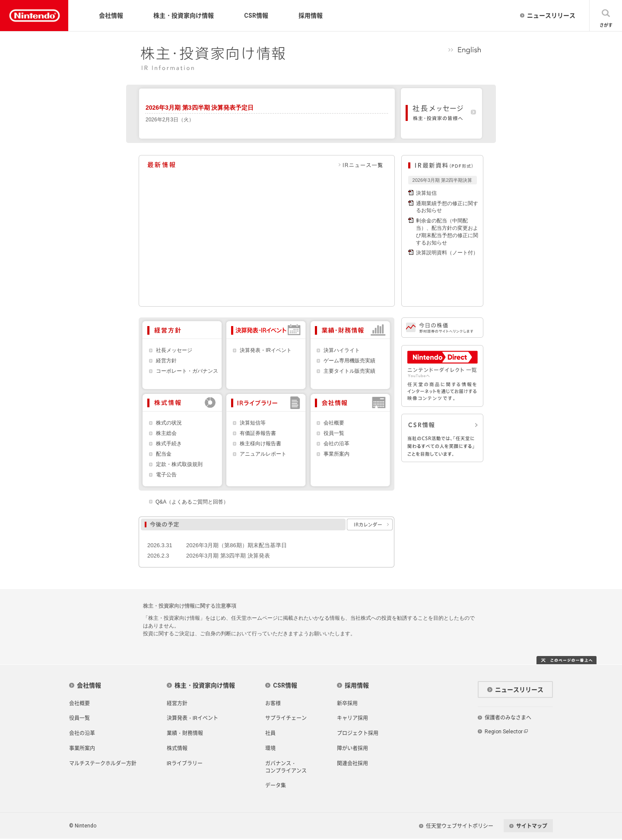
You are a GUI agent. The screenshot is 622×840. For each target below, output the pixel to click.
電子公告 (166, 475)
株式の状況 (169, 423)
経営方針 (166, 361)
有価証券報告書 (258, 433)
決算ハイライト (342, 350)
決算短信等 (253, 423)
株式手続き (169, 444)
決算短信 (426, 193)
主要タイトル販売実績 (349, 371)
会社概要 (334, 423)
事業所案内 (336, 454)
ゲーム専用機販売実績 (349, 361)
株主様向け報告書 (260, 444)
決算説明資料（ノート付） (447, 253)
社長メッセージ (174, 350)
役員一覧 (334, 433)
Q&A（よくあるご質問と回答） (192, 502)
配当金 (164, 454)
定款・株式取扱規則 (179, 464)
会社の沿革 (336, 444)
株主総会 (166, 433)
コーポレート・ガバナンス (187, 371)
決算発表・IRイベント (266, 350)
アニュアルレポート (263, 454)
